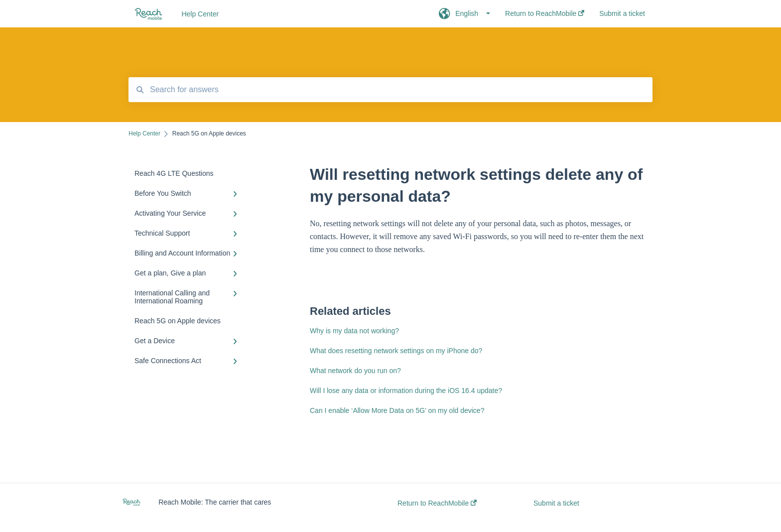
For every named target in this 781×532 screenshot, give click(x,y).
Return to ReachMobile (437, 503)
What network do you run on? (355, 371)
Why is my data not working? (354, 331)
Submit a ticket (556, 503)
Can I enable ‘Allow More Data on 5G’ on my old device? (397, 410)
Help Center (200, 14)
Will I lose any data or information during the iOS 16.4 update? (406, 391)
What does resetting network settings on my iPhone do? (396, 351)
